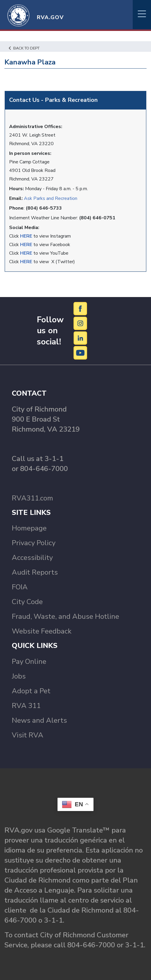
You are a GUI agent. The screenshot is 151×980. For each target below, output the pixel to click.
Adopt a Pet (31, 691)
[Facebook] (81, 309)
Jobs (19, 676)
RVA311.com (32, 498)
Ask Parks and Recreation (51, 198)
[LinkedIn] (81, 338)
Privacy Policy (34, 543)
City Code (27, 602)
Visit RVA (28, 735)
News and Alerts (39, 720)
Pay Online (29, 661)
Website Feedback (42, 631)
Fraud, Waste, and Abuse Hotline (65, 616)
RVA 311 (26, 706)
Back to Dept (24, 48)
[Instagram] (81, 323)
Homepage (29, 528)
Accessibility (32, 558)
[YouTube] (81, 353)
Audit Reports (35, 572)
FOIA (20, 587)
